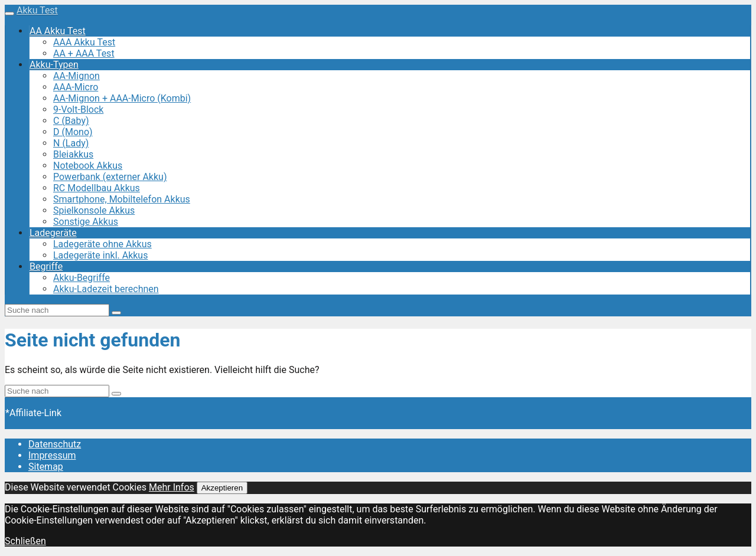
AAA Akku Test (84, 42)
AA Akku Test (58, 31)
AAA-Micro (76, 87)
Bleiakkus (73, 154)
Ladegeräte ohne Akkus (102, 244)
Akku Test (37, 10)
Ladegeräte (53, 233)
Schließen (25, 541)
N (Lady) (71, 143)
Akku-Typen (54, 65)
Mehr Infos (172, 487)
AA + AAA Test (84, 53)
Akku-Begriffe (82, 278)
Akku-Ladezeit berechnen (106, 289)
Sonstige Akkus (86, 222)
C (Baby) (71, 121)
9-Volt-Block (78, 109)
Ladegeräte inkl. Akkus (100, 255)
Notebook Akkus (88, 166)
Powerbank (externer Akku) (110, 177)
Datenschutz (55, 444)
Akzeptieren (222, 488)
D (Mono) (73, 132)
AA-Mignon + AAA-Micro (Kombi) (122, 98)
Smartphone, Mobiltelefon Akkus (122, 199)
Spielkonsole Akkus (94, 210)
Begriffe (46, 266)
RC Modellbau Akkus (97, 188)
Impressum (52, 455)
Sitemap (46, 467)
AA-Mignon (76, 76)
